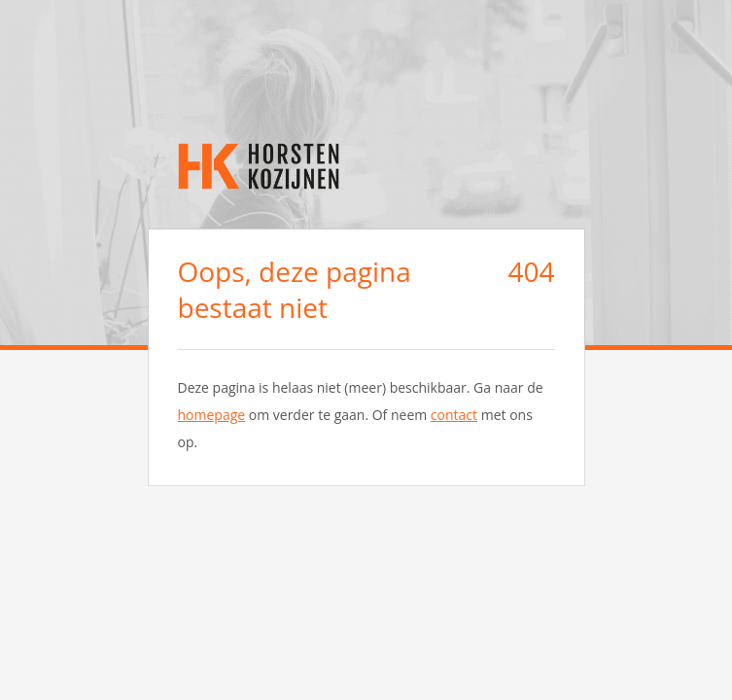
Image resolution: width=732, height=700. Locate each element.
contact (454, 415)
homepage (212, 415)
